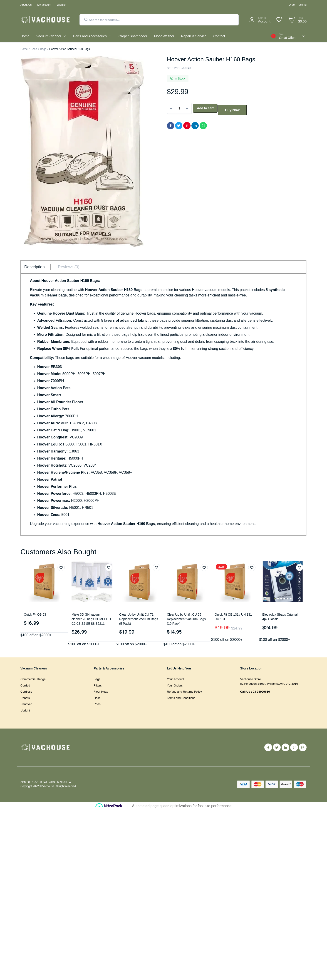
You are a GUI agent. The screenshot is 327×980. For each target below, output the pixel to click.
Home (25, 36)
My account (44, 5)
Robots (25, 698)
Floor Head (101, 692)
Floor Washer (164, 36)
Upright (25, 710)
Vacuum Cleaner (49, 36)
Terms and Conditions (181, 698)
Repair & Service (194, 36)
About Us (26, 5)
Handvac (26, 704)
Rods (97, 704)
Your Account (176, 679)
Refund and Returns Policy (184, 692)
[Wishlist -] (282, 18)
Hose (97, 698)
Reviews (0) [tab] (69, 267)
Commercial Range (33, 679)
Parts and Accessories (90, 36)
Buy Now (237, 107)
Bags (43, 49)
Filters (98, 685)
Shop (34, 49)
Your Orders (175, 685)
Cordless (26, 692)
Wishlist (61, 5)
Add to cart (206, 107)
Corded (25, 685)
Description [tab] (35, 267)
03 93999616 (261, 692)
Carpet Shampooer (133, 36)
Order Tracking (298, 5)
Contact (219, 36)
